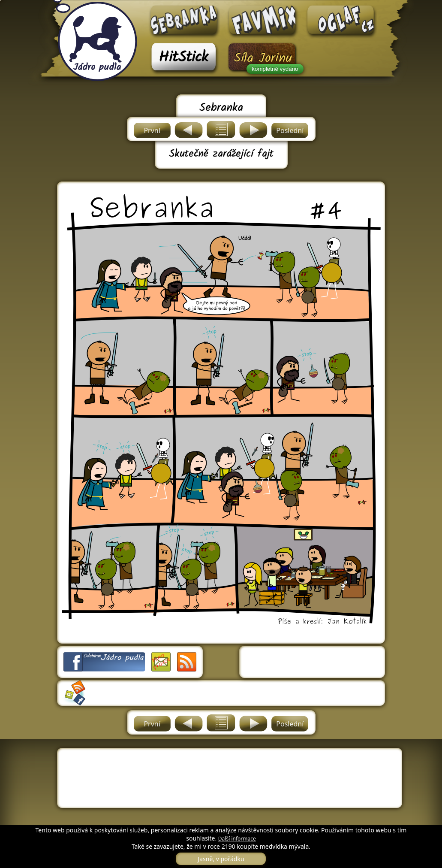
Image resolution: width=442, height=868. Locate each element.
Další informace (237, 839)
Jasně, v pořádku (221, 859)
